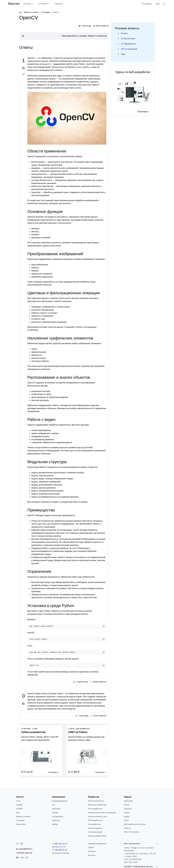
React (126, 820)
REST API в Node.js (132, 832)
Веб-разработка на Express (135, 824)
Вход (158, 4)
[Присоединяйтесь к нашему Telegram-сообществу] (64, 36)
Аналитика (56, 809)
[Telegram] (17, 844)
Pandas (124, 33)
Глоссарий (46, 12)
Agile (123, 54)
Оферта (91, 847)
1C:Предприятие (128, 44)
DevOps (55, 813)
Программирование (60, 801)
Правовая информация (97, 844)
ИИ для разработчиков (97, 836)
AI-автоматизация (95, 832)
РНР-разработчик (95, 820)
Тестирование (58, 817)
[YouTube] (22, 844)
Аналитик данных (95, 828)
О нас (18, 801)
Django (127, 817)
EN (22, 858)
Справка (19, 809)
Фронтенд (56, 820)
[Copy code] (104, 626)
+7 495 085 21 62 (60, 850)
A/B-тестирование (129, 49)
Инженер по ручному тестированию (102, 813)
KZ (27, 858)
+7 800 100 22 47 (60, 844)
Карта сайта (21, 824)
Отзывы (19, 805)
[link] (64, 36)
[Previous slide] (23, 750)
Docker (127, 805)
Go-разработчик (94, 824)
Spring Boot (128, 801)
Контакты (92, 855)
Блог (18, 813)
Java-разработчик (95, 809)
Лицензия (92, 851)
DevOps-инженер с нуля (98, 817)
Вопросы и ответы (31, 12)
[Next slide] (105, 750)
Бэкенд (55, 824)
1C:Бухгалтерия (128, 39)
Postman (127, 828)
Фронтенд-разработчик (97, 805)
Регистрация (147, 4)
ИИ (53, 805)
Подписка (59, 4)
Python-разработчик (96, 801)
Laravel (127, 813)
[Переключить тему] (164, 4)
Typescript (128, 809)
